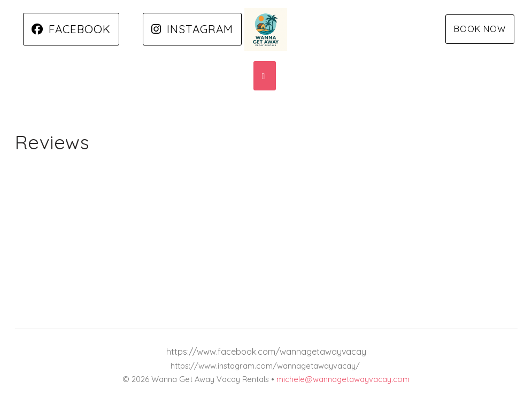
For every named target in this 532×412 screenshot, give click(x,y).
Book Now (480, 29)
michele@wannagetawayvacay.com (343, 379)
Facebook (71, 29)
